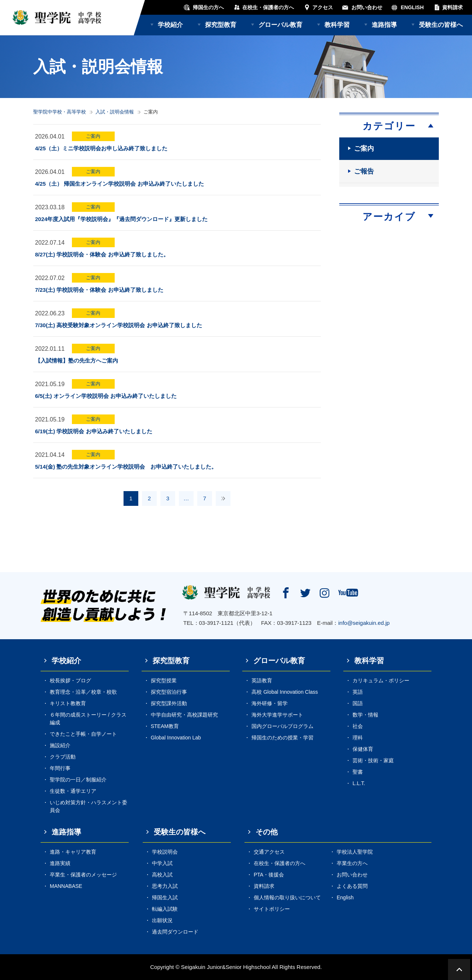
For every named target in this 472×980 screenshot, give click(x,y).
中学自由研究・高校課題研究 (184, 715)
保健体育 (363, 749)
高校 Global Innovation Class (285, 692)
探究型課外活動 (169, 703)
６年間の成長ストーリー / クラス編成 (88, 719)
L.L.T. (359, 783)
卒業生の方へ (352, 863)
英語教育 (262, 680)
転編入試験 (165, 909)
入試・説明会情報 (115, 112)
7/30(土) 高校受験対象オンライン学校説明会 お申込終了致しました (119, 325)
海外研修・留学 (270, 703)
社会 (358, 726)
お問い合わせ (367, 7)
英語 (358, 692)
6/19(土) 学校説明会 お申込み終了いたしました (94, 431)
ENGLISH (412, 7)
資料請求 (452, 7)
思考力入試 (165, 886)
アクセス (323, 7)
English (345, 897)
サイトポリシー (272, 909)
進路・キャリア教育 (73, 852)
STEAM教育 (165, 726)
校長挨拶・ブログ (70, 680)
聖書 (358, 772)
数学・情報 (365, 715)
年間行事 (60, 768)
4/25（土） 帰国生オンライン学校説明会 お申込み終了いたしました (119, 184)
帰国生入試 (165, 897)
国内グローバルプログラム (282, 726)
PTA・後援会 (269, 875)
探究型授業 (164, 680)
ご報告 (364, 171)
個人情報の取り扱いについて (287, 897)
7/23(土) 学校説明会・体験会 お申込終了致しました (99, 290)
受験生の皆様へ (441, 25)
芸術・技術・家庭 (373, 760)
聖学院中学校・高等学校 (60, 112)
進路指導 (384, 25)
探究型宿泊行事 (169, 692)
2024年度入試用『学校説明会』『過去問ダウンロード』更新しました (121, 219)
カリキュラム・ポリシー (381, 680)
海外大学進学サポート (277, 715)
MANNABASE (66, 886)
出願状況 (162, 920)
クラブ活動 (63, 757)
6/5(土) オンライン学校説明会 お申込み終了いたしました (106, 396)
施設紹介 (60, 745)
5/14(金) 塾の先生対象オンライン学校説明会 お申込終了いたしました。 (126, 467)
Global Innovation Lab (176, 738)
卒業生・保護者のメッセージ (83, 875)
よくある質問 (352, 886)
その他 (267, 832)
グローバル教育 (280, 25)
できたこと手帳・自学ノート (83, 734)
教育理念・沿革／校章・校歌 (83, 692)
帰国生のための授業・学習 (282, 738)
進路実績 (60, 863)
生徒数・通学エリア (73, 791)
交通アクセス (269, 852)
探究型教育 (221, 25)
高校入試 (162, 875)
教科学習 (337, 25)
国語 (358, 703)
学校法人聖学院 (355, 852)
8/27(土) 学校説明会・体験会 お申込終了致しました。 (102, 254)
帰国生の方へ (208, 7)
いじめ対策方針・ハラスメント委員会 (88, 806)
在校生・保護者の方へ (268, 7)
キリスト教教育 (68, 703)
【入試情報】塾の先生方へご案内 (77, 360)
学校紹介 (170, 25)
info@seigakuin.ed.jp (364, 623)
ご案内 (93, 136)
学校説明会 (165, 852)
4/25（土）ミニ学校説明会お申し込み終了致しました (101, 148)
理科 (358, 738)
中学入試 (162, 863)
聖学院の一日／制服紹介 (78, 780)
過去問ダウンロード (175, 932)
